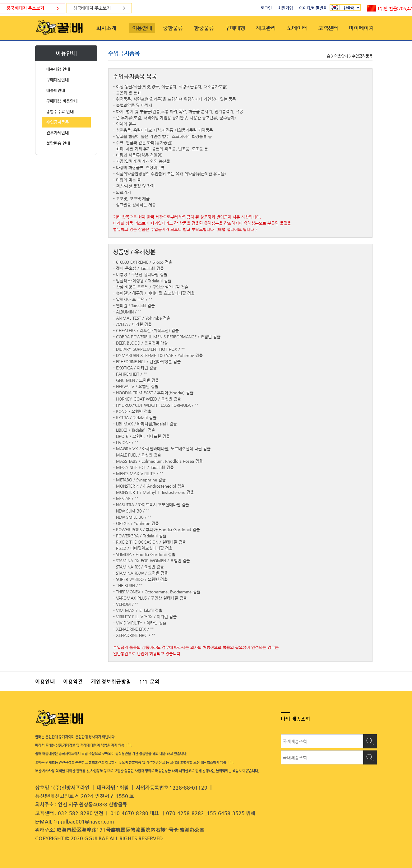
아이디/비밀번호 (313, 8)
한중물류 (204, 28)
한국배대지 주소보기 (99, 8)
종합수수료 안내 (60, 111)
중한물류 (173, 28)
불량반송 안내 (58, 143)
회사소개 (106, 28)
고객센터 (328, 28)
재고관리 (266, 28)
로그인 (266, 8)
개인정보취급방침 (111, 682)
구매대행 (235, 28)
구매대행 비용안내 (62, 101)
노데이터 (297, 28)
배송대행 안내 (58, 69)
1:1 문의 (150, 682)
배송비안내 (56, 90)
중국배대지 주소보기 (33, 8)
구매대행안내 (58, 80)
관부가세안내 (58, 133)
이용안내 (142, 28)
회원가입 (285, 8)
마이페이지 (361, 28)
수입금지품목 (58, 122)
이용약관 (73, 682)
